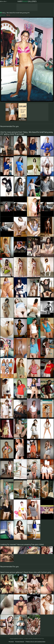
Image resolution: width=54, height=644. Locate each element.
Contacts (11, 642)
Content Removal (20, 642)
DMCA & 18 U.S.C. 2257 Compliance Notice (35, 642)
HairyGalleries (27, 1)
